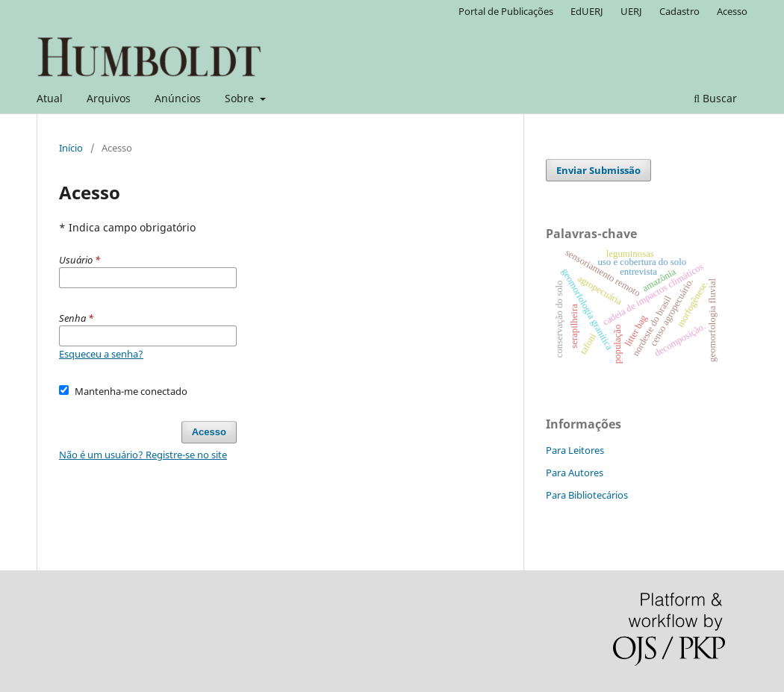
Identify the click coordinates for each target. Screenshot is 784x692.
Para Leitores (575, 450)
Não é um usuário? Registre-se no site (143, 455)
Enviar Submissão (598, 170)
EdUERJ (587, 11)
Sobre (241, 98)
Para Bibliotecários (587, 495)
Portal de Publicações (506, 11)
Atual (50, 98)
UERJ (631, 11)
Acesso (732, 11)
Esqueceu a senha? (101, 354)
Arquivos (109, 98)
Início (71, 148)
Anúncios (178, 98)
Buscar (715, 98)
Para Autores (575, 473)
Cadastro (679, 11)
